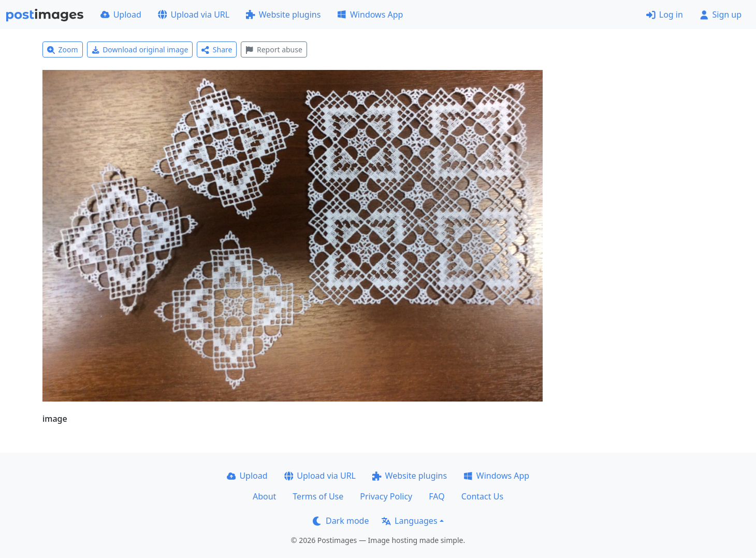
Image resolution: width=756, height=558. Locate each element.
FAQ (437, 496)
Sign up (721, 15)
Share (217, 49)
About (264, 496)
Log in (665, 15)
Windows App (370, 15)
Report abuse (274, 49)
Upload (121, 15)
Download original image (140, 49)
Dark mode (341, 521)
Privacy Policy (386, 496)
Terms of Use (318, 496)
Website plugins (283, 15)
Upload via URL (194, 15)
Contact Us (482, 496)
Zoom (63, 49)
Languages (409, 521)
